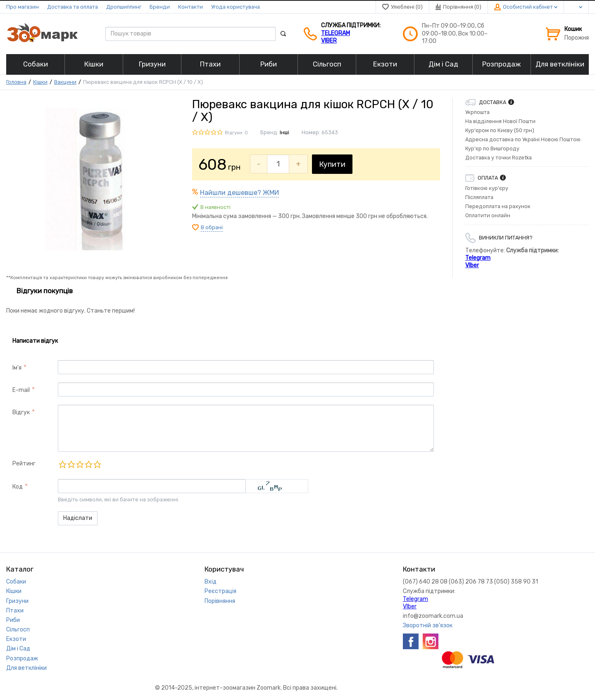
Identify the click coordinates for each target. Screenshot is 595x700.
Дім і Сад (18, 649)
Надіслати (78, 518)
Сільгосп (18, 630)
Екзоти (16, 639)
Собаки (16, 582)
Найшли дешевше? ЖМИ (239, 193)
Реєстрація (220, 591)
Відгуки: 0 (236, 133)
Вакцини (65, 82)
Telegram (336, 33)
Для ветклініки (26, 668)
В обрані (212, 227)
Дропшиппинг (124, 7)
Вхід (211, 582)
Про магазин (23, 7)
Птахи (15, 611)
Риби (13, 620)
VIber (329, 41)
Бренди (160, 7)
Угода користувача (236, 7)
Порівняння (220, 601)
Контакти (190, 7)
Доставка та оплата (73, 7)
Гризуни (17, 601)
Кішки (40, 82)
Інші (284, 132)
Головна (16, 82)
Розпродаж (22, 658)
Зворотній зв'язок (428, 625)
